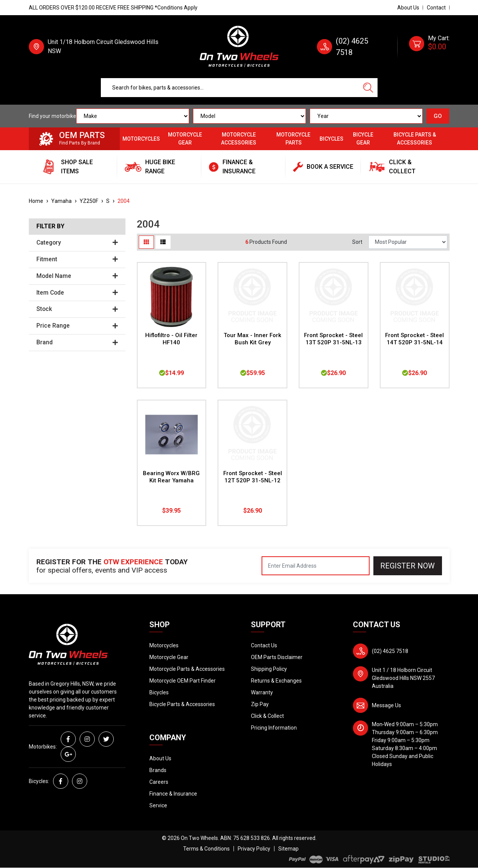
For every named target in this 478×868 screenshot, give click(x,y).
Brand (77, 342)
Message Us (386, 705)
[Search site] (368, 88)
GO (438, 116)
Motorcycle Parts (293, 139)
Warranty (262, 692)
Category (77, 243)
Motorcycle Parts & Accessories (187, 669)
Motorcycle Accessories (239, 139)
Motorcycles (141, 139)
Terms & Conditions (206, 849)
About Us (408, 8)
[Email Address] (316, 566)
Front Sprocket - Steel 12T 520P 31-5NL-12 (253, 477)
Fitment (77, 259)
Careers (159, 782)
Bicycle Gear (363, 139)
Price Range (77, 326)
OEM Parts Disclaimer (277, 657)
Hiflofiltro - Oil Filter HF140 (171, 339)
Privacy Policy (254, 849)
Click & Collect (267, 716)
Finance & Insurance (173, 794)
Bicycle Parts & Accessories (415, 139)
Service (158, 805)
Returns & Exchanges (276, 681)
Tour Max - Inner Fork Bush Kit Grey (252, 339)
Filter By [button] (50, 226)
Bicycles (331, 139)
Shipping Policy (269, 669)
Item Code (77, 293)
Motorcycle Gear (185, 139)
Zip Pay (260, 704)
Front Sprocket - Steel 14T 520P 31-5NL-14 (415, 339)
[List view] (163, 242)
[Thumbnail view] (146, 242)
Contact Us (264, 645)
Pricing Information (274, 728)
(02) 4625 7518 (390, 651)
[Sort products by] (408, 242)
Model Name (77, 276)
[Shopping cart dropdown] (429, 47)
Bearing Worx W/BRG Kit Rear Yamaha (171, 477)
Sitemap (288, 849)
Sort (357, 242)
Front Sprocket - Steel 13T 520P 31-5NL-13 (333, 339)
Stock (77, 309)
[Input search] (230, 88)
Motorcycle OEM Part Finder (183, 681)
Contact (436, 8)
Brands (158, 770)
